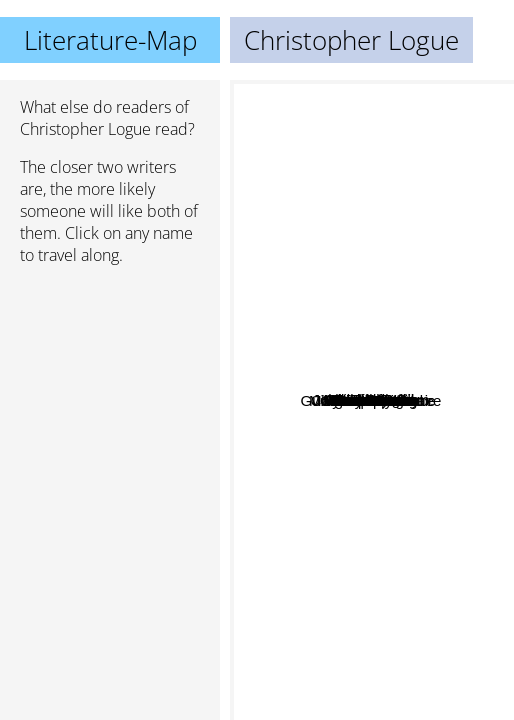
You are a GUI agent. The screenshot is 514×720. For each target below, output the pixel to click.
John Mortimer (397, 598)
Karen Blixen (421, 380)
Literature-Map (110, 40)
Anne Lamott (294, 488)
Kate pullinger (348, 445)
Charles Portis (331, 375)
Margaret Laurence (401, 468)
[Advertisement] (110, 387)
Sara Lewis (378, 315)
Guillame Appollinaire (341, 359)
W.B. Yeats (360, 216)
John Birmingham (325, 426)
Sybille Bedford (399, 408)
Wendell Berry (429, 351)
